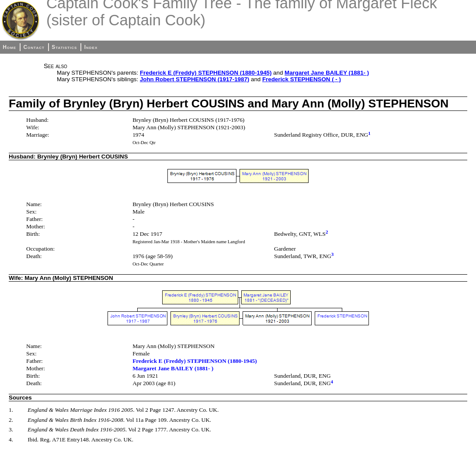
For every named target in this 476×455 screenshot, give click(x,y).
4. (11, 439)
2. (11, 420)
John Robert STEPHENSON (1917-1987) (195, 79)
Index (91, 47)
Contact (34, 47)
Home (9, 47)
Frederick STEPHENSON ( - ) (302, 79)
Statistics (64, 47)
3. (11, 429)
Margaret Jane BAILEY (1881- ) (327, 73)
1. (11, 410)
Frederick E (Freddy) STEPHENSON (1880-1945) (206, 73)
